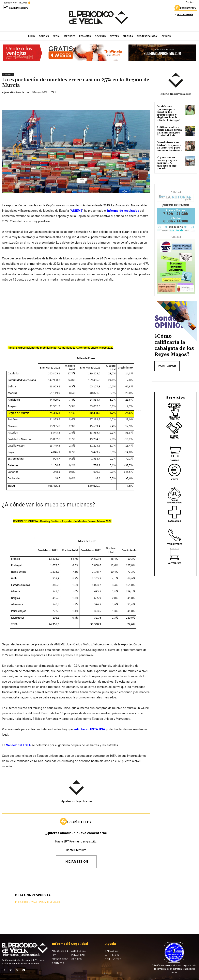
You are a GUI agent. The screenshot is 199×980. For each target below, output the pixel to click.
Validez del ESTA (18, 745)
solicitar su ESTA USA (90, 729)
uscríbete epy (185, 9)
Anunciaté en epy (15, 9)
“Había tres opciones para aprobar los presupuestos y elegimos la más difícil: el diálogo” (168, 113)
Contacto (191, 2)
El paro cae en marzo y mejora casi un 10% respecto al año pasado (167, 162)
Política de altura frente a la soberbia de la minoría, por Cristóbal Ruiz (169, 131)
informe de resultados (123, 211)
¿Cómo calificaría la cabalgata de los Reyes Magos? (174, 345)
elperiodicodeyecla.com (16, 92)
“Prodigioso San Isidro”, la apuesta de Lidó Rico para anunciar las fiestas (169, 146)
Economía (8, 75)
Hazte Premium (76, 850)
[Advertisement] (76, 316)
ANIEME (76, 211)
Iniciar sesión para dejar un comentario (38, 902)
